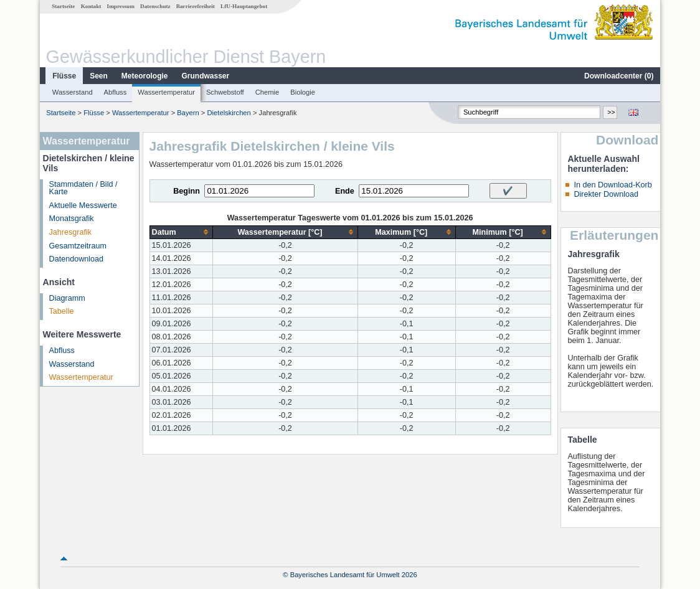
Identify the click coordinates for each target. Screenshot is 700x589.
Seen (99, 76)
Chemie (267, 92)
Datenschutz (155, 6)
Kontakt (91, 6)
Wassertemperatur (166, 92)
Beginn (187, 191)
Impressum (121, 6)
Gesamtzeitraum (78, 246)
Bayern (188, 113)
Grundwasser (206, 76)
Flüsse (64, 76)
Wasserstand (73, 92)
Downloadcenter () (619, 76)
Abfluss (116, 92)
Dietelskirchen (229, 113)
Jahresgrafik (71, 232)
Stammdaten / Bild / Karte (83, 188)
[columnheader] (181, 232)
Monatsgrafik (72, 219)
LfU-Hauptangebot (244, 6)
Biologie (303, 92)
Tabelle (62, 311)
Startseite (63, 6)
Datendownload (77, 259)
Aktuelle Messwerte (83, 205)
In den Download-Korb (612, 185)
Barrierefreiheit (196, 6)
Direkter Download (606, 194)
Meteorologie (145, 76)
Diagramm (67, 298)
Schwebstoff (225, 92)
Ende (345, 191)
